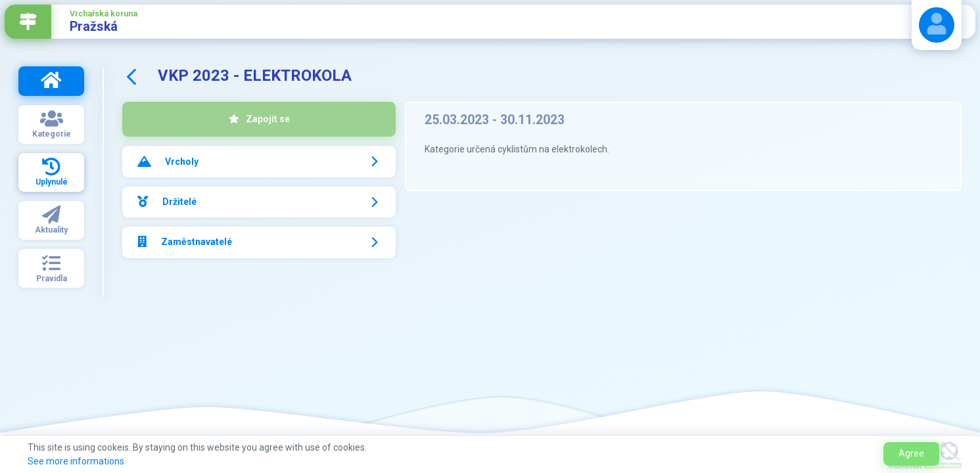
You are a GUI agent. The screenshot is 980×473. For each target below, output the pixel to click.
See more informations (76, 461)
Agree (911, 453)
